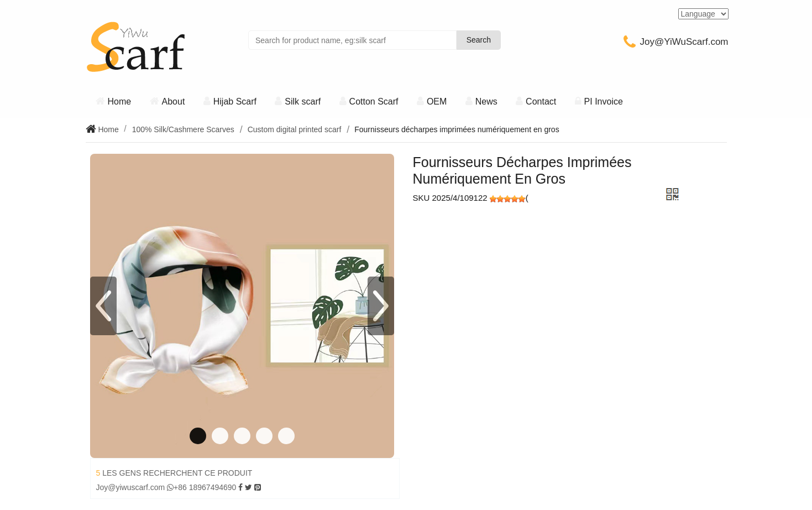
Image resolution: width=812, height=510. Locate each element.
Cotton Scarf (374, 102)
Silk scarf (303, 102)
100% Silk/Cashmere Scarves (183, 129)
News (486, 102)
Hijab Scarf (235, 102)
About (174, 102)
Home (120, 102)
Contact (541, 102)
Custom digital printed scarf (295, 129)
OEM (437, 102)
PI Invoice (604, 102)
